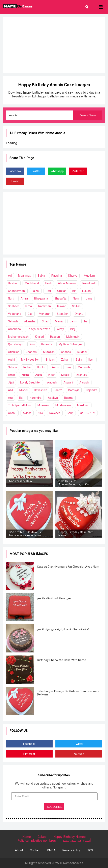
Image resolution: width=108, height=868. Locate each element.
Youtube (79, 754)
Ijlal (21, 398)
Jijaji (11, 382)
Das (30, 314)
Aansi (56, 367)
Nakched (55, 413)
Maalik (65, 375)
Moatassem (63, 405)
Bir (74, 291)
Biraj (69, 367)
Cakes (42, 837)
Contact (35, 850)
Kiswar (61, 306)
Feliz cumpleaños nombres (37, 841)
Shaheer (13, 306)
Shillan (76, 306)
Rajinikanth (89, 283)
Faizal (36, 291)
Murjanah (84, 367)
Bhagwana (41, 299)
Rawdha (57, 276)
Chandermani (17, 291)
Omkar (62, 291)
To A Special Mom (20, 405)
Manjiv (59, 321)
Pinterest (78, 171)
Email (15, 181)
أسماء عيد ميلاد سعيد (77, 841)
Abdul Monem (67, 283)
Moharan (45, 314)
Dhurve (73, 276)
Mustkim (89, 276)
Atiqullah (14, 352)
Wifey (60, 329)
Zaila (79, 360)
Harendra (36, 398)
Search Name (88, 115)
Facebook (15, 171)
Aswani (68, 382)
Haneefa (47, 344)
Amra (24, 299)
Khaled (39, 337)
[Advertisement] (54, 45)
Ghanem (31, 352)
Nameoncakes (73, 863)
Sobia (41, 276)
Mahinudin (73, 337)
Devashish (41, 390)
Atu (10, 398)
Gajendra (92, 390)
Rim (32, 344)
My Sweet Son (30, 360)
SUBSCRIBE (55, 807)
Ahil (10, 390)
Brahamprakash (18, 337)
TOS (90, 850)
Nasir (76, 299)
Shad (45, 321)
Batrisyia (74, 390)
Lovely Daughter (30, 382)
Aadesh (52, 382)
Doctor (41, 367)
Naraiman (45, 306)
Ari (10, 276)
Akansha (30, 321)
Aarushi (84, 382)
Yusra (25, 375)
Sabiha (12, 367)
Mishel (23, 390)
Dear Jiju (82, 375)
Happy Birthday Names (70, 837)
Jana (89, 299)
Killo (40, 413)
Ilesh (91, 360)
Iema (29, 306)
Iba (86, 321)
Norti (11, 299)
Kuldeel (82, 352)
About (19, 850)
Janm (73, 321)
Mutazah (49, 352)
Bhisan (50, 360)
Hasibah (13, 283)
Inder (52, 375)
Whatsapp (57, 171)
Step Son (63, 314)
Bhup (70, 413)
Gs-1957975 (88, 413)
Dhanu (79, 314)
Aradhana (14, 329)
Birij (73, 329)
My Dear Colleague (71, 344)
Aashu (12, 413)
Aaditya (53, 398)
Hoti (48, 291)
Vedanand (15, 314)
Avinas (27, 413)
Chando (66, 352)
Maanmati (25, 276)
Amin (11, 375)
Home (27, 837)
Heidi (48, 283)
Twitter (36, 171)
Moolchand (32, 283)
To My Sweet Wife (39, 329)
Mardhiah (83, 405)
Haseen (55, 337)
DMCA (51, 850)
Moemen (43, 405)
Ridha (27, 367)
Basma (69, 398)
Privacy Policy (72, 850)
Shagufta (60, 299)
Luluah (86, 291)
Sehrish (13, 321)
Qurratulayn (16, 344)
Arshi (11, 360)
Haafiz (58, 390)
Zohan (65, 360)
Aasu (39, 375)
